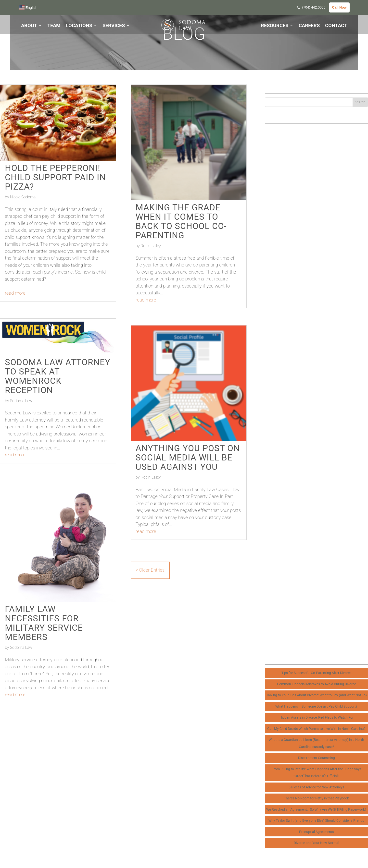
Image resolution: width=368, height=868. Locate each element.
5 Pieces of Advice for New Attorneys (316, 787)
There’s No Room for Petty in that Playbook (316, 798)
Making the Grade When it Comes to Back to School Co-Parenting (181, 221)
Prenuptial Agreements (317, 832)
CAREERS (309, 26)
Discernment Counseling (317, 758)
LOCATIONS (79, 26)
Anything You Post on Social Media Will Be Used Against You (188, 458)
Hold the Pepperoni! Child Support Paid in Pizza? (55, 177)
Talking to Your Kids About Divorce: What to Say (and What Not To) (317, 695)
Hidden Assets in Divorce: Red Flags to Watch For (317, 717)
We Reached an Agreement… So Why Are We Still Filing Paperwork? (316, 809)
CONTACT (336, 26)
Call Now (339, 7)
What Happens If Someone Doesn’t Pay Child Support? (316, 706)
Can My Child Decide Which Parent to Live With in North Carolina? (316, 729)
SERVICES (114, 26)
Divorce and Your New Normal (316, 843)
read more (15, 293)
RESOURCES (275, 26)
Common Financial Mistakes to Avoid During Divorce (317, 684)
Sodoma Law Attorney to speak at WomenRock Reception (58, 376)
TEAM (54, 26)
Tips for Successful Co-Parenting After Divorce (316, 673)
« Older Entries (150, 570)
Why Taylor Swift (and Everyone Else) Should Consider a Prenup (316, 820)
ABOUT (29, 26)
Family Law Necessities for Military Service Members (44, 623)
